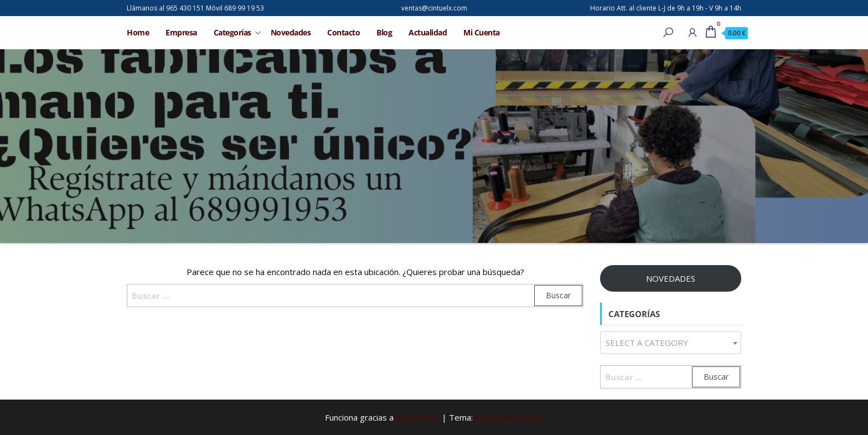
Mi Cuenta (482, 32)
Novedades (291, 32)
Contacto (343, 32)
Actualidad (428, 32)
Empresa (181, 32)
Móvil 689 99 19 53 (235, 8)
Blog (384, 32)
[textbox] (671, 343)
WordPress (418, 417)
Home (138, 32)
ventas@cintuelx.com (434, 8)
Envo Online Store (509, 417)
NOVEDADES (671, 278)
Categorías (232, 32)
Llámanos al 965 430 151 (166, 8)
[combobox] (671, 343)
